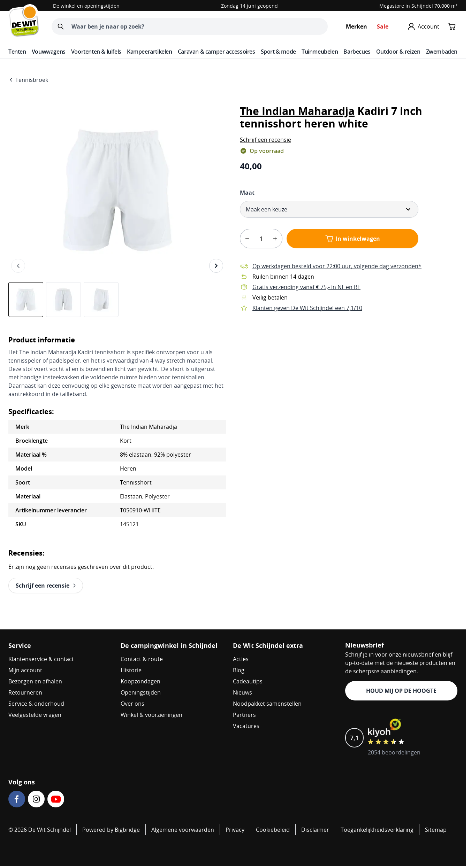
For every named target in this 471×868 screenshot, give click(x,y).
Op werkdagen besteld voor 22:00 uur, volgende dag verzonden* (337, 266)
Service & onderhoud (36, 704)
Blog (239, 670)
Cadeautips (248, 681)
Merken (356, 26)
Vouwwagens (49, 52)
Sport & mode (278, 52)
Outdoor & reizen (398, 52)
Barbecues (357, 52)
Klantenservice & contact (41, 659)
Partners (244, 715)
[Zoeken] (61, 26)
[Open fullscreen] (117, 190)
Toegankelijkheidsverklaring (377, 830)
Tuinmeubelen (320, 52)
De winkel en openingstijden (86, 6)
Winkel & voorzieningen (151, 715)
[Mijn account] (424, 26)
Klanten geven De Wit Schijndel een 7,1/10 (307, 308)
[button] (265, 140)
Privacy (235, 830)
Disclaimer (315, 830)
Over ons (132, 704)
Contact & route (142, 659)
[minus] (247, 239)
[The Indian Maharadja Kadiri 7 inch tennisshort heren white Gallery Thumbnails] (63, 300)
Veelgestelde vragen (35, 715)
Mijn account (25, 670)
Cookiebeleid (273, 830)
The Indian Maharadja (297, 111)
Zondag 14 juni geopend (249, 6)
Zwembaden (442, 52)
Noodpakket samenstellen (267, 704)
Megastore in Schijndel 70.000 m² (418, 6)
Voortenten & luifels (96, 52)
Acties (241, 659)
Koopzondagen (140, 681)
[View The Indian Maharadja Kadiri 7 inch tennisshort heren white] (26, 300)
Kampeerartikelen (150, 52)
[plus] (275, 239)
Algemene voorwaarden (183, 830)
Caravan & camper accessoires (216, 52)
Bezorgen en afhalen (35, 681)
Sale (383, 26)
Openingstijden (141, 692)
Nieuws (242, 692)
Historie (131, 670)
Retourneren (25, 692)
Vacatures (246, 726)
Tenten (17, 52)
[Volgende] (216, 266)
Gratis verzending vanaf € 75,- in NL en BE (306, 287)
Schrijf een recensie (265, 140)
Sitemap (436, 830)
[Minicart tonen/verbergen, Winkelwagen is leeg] (452, 26)
